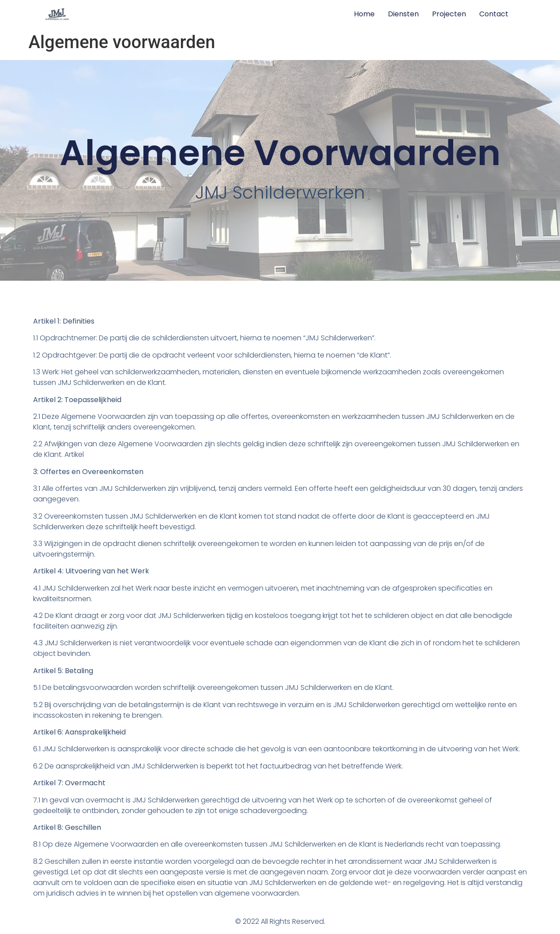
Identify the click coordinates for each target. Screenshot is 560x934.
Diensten (403, 14)
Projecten (449, 14)
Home (364, 14)
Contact (494, 14)
